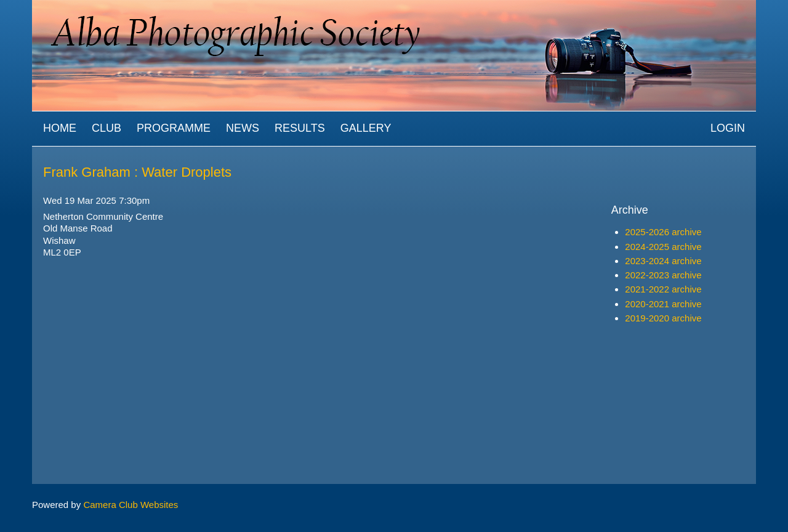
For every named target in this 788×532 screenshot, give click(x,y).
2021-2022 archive (663, 289)
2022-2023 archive (663, 275)
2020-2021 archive (663, 304)
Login (728, 128)
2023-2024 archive (663, 261)
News (243, 128)
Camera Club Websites (131, 505)
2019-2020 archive (663, 318)
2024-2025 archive (663, 247)
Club (107, 128)
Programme (174, 128)
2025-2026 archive (663, 232)
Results (300, 128)
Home (60, 128)
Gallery (366, 128)
